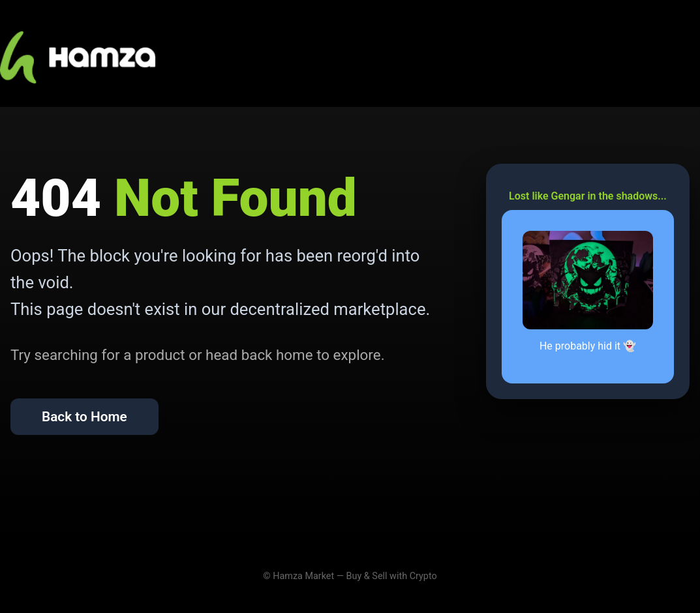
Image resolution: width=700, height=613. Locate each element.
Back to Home (84, 417)
